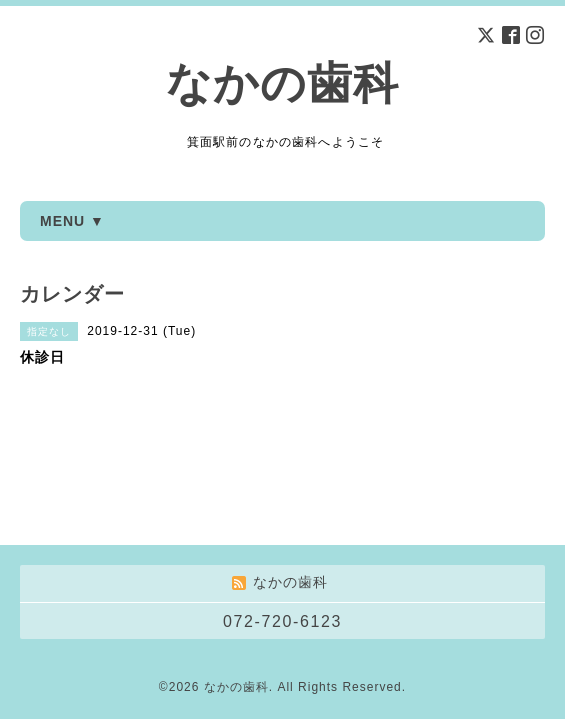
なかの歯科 (282, 83)
